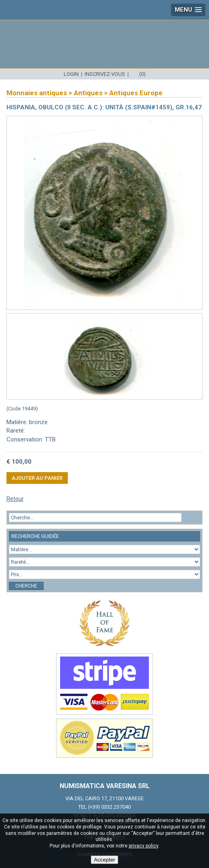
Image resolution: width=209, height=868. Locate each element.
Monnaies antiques (37, 93)
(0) (142, 74)
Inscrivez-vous (105, 74)
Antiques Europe (136, 93)
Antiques (88, 93)
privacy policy (143, 846)
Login (71, 74)
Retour (15, 499)
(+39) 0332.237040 (109, 807)
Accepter (105, 860)
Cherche (26, 586)
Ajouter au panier (37, 478)
